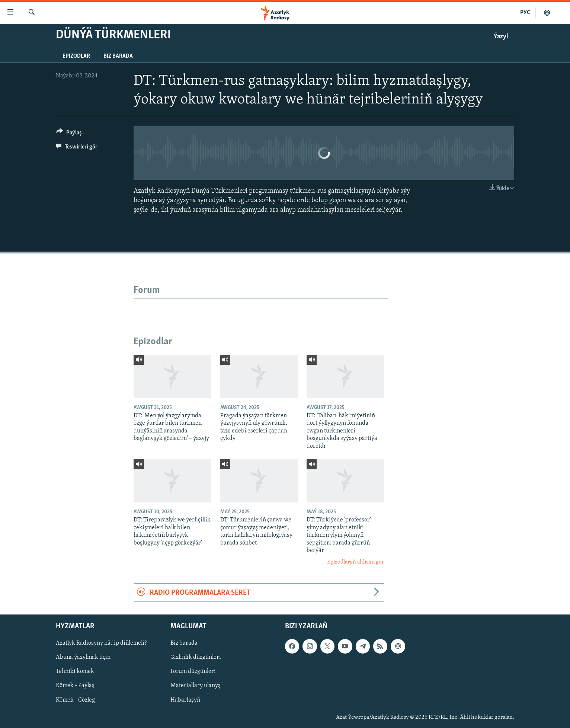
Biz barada (118, 56)
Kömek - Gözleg (75, 700)
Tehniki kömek (75, 672)
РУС (525, 13)
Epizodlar (76, 56)
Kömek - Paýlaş (75, 686)
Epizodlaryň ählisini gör (356, 562)
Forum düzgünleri (193, 672)
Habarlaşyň (185, 700)
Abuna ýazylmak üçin (83, 658)
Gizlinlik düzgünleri (196, 658)
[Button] (69, 134)
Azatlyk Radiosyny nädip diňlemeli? (101, 643)
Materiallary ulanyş (196, 686)
